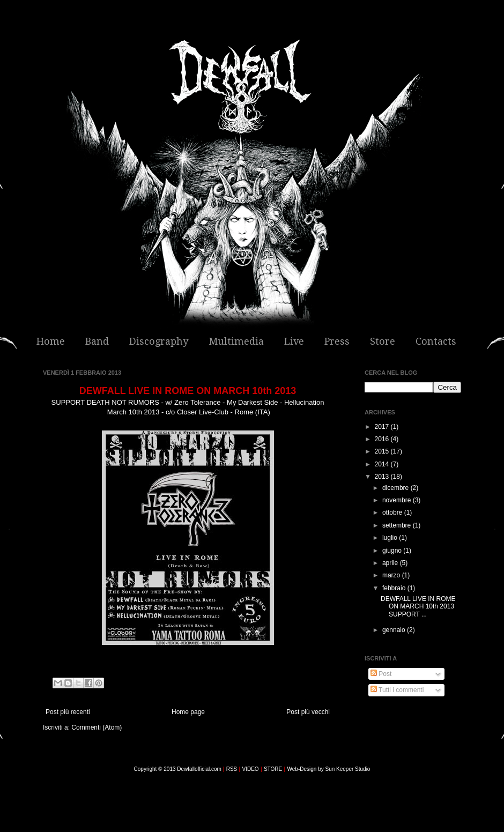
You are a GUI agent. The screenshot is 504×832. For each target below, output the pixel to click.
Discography (159, 341)
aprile (391, 563)
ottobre (393, 512)
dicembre (396, 488)
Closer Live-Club (203, 412)
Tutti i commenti (397, 690)
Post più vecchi (308, 712)
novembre (398, 500)
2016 (383, 439)
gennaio (395, 630)
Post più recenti (68, 712)
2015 (383, 451)
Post (381, 674)
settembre (398, 525)
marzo (392, 575)
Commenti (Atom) (97, 727)
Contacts (436, 341)
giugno (393, 551)
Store (383, 341)
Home (51, 341)
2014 (383, 464)
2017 (383, 427)
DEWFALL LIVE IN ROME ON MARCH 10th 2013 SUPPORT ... (418, 607)
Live (294, 341)
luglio (391, 538)
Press (337, 341)
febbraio (395, 588)
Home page (188, 712)
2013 (383, 477)
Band (97, 341)
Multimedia (236, 341)
